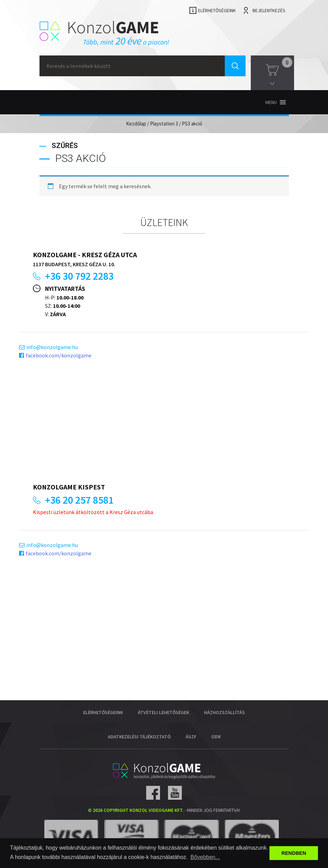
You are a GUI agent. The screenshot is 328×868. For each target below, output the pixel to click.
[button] (271, 102)
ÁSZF (191, 737)
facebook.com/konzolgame (59, 355)
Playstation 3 (164, 124)
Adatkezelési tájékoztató (139, 737)
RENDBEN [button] (294, 853)
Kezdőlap (136, 124)
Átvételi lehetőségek (163, 712)
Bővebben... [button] (205, 857)
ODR (216, 737)
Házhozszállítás (224, 712)
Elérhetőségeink (217, 10)
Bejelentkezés (269, 10)
